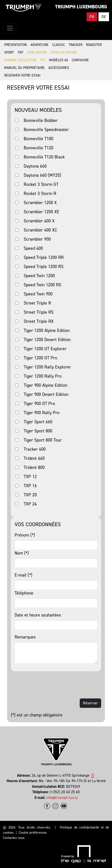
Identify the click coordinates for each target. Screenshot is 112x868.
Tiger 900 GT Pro (39, 404)
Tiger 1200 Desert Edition (47, 340)
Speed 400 (33, 248)
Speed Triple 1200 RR (44, 257)
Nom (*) (22, 553)
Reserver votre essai (22, 75)
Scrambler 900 (37, 239)
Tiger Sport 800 (38, 431)
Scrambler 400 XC (40, 230)
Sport (9, 52)
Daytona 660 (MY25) (42, 175)
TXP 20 (30, 495)
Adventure (40, 45)
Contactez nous (14, 838)
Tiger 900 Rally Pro (42, 413)
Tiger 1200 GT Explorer (45, 349)
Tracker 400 (35, 449)
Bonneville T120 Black (44, 157)
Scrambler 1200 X (40, 203)
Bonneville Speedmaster (46, 130)
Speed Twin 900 (38, 294)
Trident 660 (34, 458)
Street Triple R (37, 303)
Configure (80, 60)
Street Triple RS (39, 312)
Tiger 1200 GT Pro (40, 358)
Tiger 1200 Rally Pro (43, 376)
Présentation (16, 45)
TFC (43, 60)
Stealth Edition (64, 52)
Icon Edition (37, 52)
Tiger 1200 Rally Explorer (47, 367)
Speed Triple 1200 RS (44, 267)
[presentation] (48, 685)
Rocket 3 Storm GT (41, 184)
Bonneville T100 (38, 139)
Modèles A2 (59, 60)
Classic (59, 45)
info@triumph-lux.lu (62, 798)
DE (104, 17)
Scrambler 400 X (39, 221)
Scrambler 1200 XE (41, 212)
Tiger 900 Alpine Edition (46, 385)
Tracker (75, 45)
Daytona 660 (35, 166)
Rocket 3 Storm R (40, 193)
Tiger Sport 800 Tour (43, 440)
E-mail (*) (23, 575)
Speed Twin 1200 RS (42, 285)
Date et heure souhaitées (38, 615)
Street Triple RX (39, 321)
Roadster (94, 45)
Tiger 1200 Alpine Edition (47, 330)
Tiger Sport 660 (38, 422)
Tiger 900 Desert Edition (46, 394)
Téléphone (24, 593)
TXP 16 (30, 486)
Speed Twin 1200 (39, 276)
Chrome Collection (20, 60)
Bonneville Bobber (41, 120)
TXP (20, 52)
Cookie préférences (33, 833)
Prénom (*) (25, 535)
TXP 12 (30, 477)
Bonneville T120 (38, 148)
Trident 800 (34, 467)
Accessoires (59, 68)
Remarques (25, 637)
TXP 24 (30, 504)
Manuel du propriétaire (24, 68)
